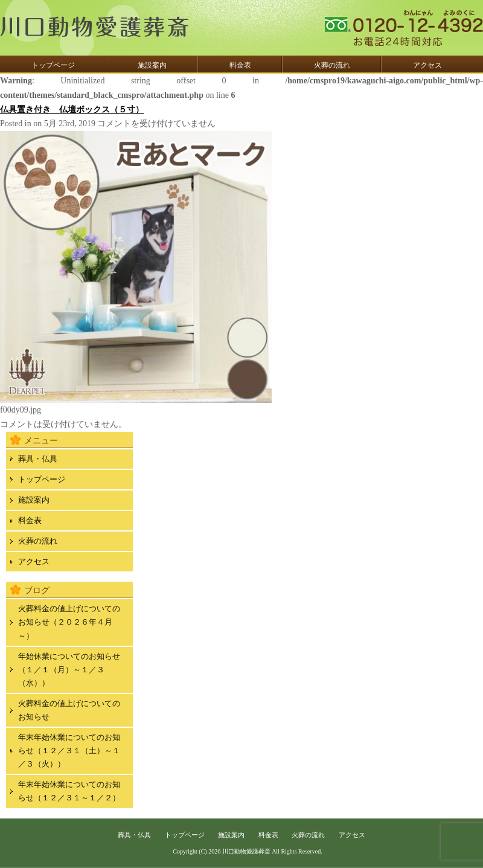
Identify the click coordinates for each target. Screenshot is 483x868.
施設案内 (152, 65)
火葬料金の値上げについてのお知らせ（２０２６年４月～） (69, 622)
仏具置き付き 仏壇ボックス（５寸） (72, 110)
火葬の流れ (332, 65)
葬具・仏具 (38, 459)
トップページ (53, 65)
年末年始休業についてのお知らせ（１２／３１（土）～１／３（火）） (69, 751)
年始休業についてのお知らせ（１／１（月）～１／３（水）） (69, 670)
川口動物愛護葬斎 (246, 851)
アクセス (427, 65)
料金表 (240, 65)
